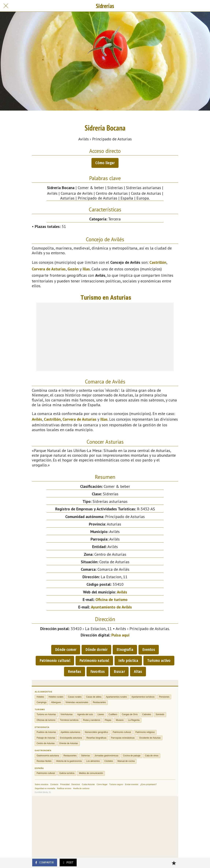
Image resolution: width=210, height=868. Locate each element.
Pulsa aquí (120, 635)
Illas (86, 269)
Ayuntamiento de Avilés (111, 607)
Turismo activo (159, 661)
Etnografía (125, 650)
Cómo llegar (105, 163)
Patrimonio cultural (55, 661)
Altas (138, 672)
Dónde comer (66, 650)
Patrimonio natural (94, 661)
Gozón (73, 269)
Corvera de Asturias (49, 269)
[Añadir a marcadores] (174, 863)
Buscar (119, 672)
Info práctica (128, 661)
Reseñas (74, 672)
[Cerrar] (6, 6)
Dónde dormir (96, 650)
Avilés (37, 419)
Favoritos (98, 672)
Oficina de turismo (111, 599)
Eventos (149, 650)
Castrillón (158, 262)
